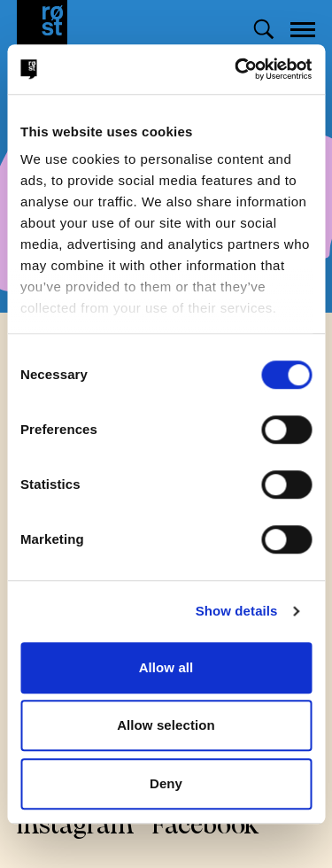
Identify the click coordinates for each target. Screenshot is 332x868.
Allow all (166, 667)
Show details (237, 611)
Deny (166, 783)
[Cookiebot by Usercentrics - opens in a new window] (236, 69)
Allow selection (166, 725)
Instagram (76, 827)
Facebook (205, 827)
